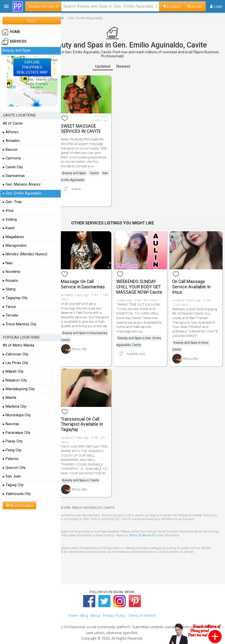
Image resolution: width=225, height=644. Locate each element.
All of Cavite (13, 123)
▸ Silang (9, 289)
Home (73, 616)
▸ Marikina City (15, 407)
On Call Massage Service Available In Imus (191, 287)
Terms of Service (140, 535)
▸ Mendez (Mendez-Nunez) (25, 254)
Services (14, 42)
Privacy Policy (114, 616)
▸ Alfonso (11, 132)
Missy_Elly (79, 349)
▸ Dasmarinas (14, 176)
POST (32, 21)
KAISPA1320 (136, 354)
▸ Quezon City (14, 468)
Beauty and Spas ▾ (43, 6)
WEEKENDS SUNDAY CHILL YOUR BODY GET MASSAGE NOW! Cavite (139, 287)
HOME (11, 32)
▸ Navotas (11, 424)
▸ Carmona (12, 158)
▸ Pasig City (12, 450)
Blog (84, 616)
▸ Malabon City (15, 380)
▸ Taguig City (13, 485)
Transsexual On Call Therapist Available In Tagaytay (82, 424)
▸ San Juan (12, 476)
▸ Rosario (11, 281)
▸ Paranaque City (17, 433)
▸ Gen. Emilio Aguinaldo (22, 193)
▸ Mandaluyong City (19, 389)
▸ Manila (10, 398)
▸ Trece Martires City (20, 324)
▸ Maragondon (15, 246)
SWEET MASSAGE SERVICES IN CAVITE (81, 129)
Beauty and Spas (74, 173)
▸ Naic (8, 263)
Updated (103, 66)
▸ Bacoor (10, 150)
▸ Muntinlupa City (17, 415)
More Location (19, 505)
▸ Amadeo (11, 141)
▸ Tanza (9, 307)
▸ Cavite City (13, 167)
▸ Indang (10, 219)
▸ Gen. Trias (12, 202)
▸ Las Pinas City (15, 363)
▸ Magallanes (13, 237)
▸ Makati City (13, 371)
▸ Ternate (11, 315)
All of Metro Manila (18, 345)
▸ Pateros (11, 459)
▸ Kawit (9, 228)
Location (171, 6)
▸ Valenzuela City (17, 494)
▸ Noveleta (12, 272)
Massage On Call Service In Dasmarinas (83, 284)
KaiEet (76, 189)
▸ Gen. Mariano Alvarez (22, 184)
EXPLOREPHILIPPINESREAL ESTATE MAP (32, 67)
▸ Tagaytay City (15, 298)
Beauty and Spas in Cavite (81, 480)
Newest (123, 66)
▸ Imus (8, 211)
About (95, 616)
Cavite (94, 173)
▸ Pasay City (13, 441)
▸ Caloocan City (16, 354)
